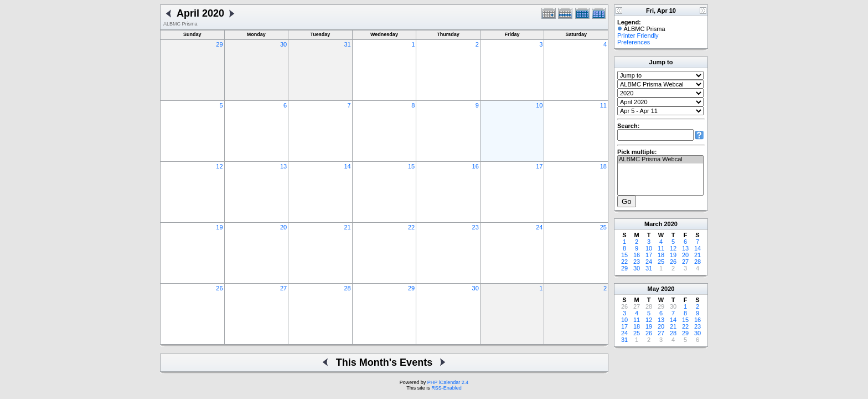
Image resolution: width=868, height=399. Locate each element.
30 (283, 44)
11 (603, 105)
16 (476, 166)
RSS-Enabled (446, 388)
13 (283, 166)
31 (347, 44)
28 (347, 288)
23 (476, 227)
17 (539, 166)
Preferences (634, 42)
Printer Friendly (638, 35)
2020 (670, 224)
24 (539, 227)
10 (539, 105)
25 (603, 227)
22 (411, 227)
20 (283, 227)
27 (283, 288)
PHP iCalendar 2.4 (448, 382)
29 (219, 44)
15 (411, 166)
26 (219, 288)
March (653, 224)
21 (347, 227)
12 (219, 166)
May (653, 289)
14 (347, 166)
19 (219, 227)
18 (603, 166)
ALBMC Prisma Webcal (660, 160)
